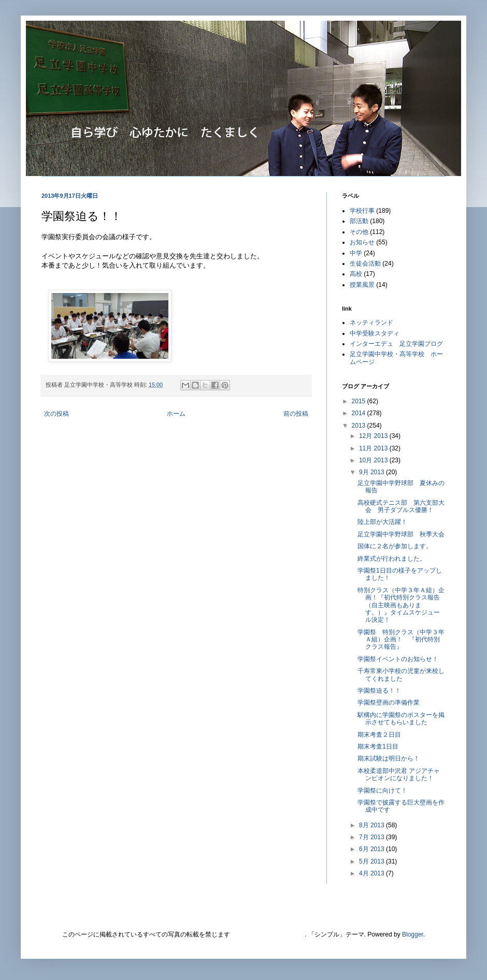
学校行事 (362, 211)
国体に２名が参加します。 (395, 546)
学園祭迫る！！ (379, 691)
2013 (360, 426)
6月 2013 (373, 849)
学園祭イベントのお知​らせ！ (398, 659)
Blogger (413, 934)
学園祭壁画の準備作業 (389, 703)
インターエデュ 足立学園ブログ (396, 344)
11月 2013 (374, 448)
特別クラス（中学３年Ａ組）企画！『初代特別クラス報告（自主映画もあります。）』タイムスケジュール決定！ (401, 605)
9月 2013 (373, 472)
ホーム (176, 414)
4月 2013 (373, 873)
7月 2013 (373, 837)
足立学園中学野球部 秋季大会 (401, 534)
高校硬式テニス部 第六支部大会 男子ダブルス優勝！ (401, 506)
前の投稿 (296, 414)
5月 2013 (373, 861)
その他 (359, 232)
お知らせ (362, 242)
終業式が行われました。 (392, 559)
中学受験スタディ (375, 333)
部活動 (359, 221)
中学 (356, 253)
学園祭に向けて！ (382, 791)
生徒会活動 (365, 264)
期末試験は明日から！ (389, 758)
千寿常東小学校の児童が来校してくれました (401, 675)
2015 (360, 401)
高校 (356, 274)
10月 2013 (374, 460)
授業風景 (362, 285)
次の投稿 (56, 414)
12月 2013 (374, 436)
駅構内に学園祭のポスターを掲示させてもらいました (401, 719)
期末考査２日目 (379, 735)
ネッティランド (371, 323)
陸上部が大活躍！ (382, 522)
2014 (360, 413)
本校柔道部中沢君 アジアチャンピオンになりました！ (399, 774)
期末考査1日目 (378, 747)
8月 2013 (373, 825)
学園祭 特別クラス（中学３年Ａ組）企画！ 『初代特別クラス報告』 (401, 640)
